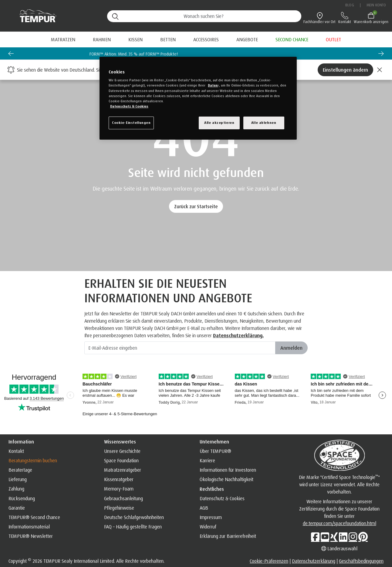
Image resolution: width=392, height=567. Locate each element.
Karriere (207, 460)
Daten (213, 85)
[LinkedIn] (343, 537)
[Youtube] (325, 537)
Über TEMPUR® (215, 451)
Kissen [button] (135, 39)
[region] (198, 98)
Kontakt (16, 451)
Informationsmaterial (29, 527)
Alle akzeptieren (219, 123)
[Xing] (334, 537)
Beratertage (20, 470)
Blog (350, 5)
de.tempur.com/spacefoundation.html (340, 523)
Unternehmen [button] (214, 442)
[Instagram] (353, 537)
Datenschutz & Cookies (222, 498)
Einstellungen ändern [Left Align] (345, 70)
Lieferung (18, 479)
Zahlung (16, 489)
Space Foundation (121, 460)
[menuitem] (247, 39)
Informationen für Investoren (228, 470)
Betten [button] (168, 39)
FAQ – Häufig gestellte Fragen (133, 527)
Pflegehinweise (119, 508)
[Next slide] (381, 53)
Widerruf (208, 527)
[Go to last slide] (11, 53)
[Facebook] (315, 537)
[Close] (380, 70)
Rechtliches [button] (212, 489)
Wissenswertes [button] (120, 442)
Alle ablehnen (264, 123)
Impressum (211, 517)
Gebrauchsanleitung (123, 498)
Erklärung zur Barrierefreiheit (228, 536)
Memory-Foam (119, 489)
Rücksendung (22, 498)
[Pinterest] (363, 537)
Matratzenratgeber (123, 470)
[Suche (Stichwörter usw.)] (204, 16)
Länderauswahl (339, 548)
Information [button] (21, 442)
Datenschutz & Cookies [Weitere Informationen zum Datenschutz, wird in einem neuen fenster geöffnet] (129, 106)
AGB (204, 508)
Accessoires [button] (206, 39)
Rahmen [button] (102, 39)
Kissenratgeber (119, 479)
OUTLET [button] (333, 39)
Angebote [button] (247, 39)
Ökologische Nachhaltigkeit (226, 479)
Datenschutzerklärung (314, 561)
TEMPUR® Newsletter (31, 536)
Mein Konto (376, 5)
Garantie (17, 508)
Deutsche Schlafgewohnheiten (134, 517)
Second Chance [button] (292, 39)
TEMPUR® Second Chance (34, 517)
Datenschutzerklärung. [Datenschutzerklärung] (238, 335)
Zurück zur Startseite (196, 206)
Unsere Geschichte (122, 451)
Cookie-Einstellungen (131, 123)
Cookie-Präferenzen (269, 561)
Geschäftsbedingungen (361, 561)
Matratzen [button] (63, 39)
